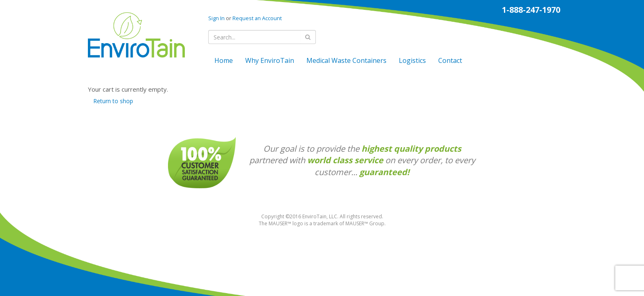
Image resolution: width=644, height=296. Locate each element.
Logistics (412, 60)
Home (224, 60)
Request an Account (257, 18)
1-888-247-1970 (531, 10)
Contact (450, 60)
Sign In (216, 18)
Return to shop (113, 101)
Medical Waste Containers (346, 60)
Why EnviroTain (270, 60)
